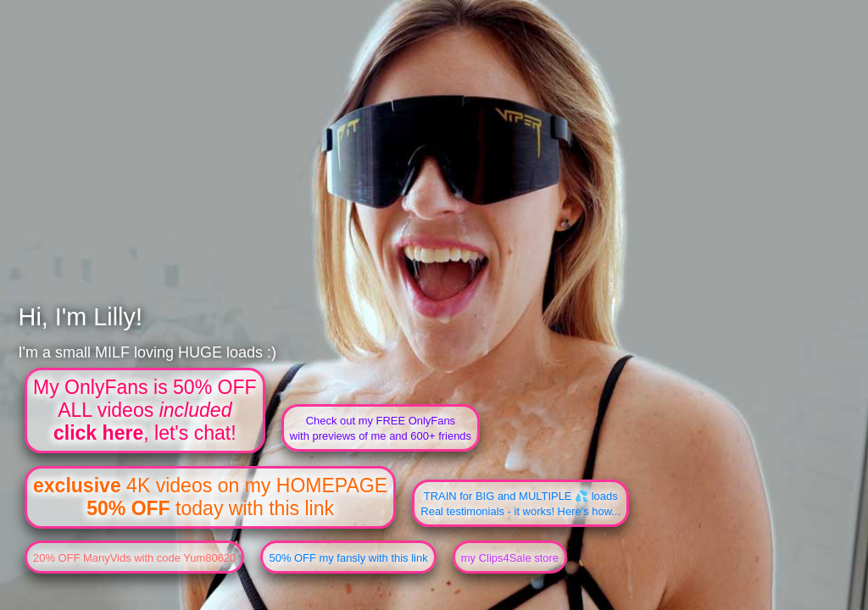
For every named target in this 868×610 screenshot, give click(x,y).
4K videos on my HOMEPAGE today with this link (210, 497)
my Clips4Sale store (510, 558)
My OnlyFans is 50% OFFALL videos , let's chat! (145, 410)
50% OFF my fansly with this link (348, 558)
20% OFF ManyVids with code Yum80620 (134, 558)
